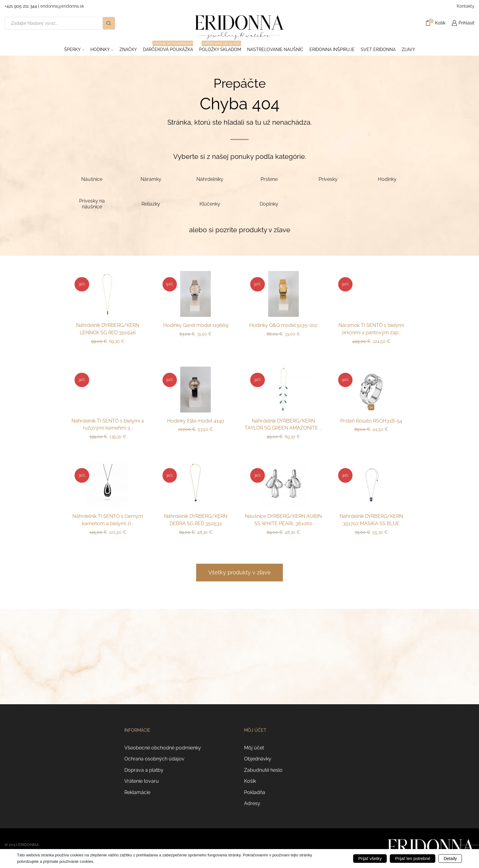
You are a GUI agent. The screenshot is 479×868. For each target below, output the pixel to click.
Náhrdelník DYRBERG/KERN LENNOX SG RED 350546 (108, 329)
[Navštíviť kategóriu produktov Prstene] (269, 179)
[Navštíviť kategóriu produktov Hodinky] (387, 179)
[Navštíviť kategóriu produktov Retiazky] (151, 204)
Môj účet (254, 748)
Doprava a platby (144, 770)
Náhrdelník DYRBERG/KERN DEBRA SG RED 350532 (196, 520)
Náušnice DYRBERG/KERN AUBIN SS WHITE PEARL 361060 (283, 520)
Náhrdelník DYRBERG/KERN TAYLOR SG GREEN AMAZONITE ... (283, 425)
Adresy (252, 803)
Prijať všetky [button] (370, 859)
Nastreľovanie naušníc (275, 49)
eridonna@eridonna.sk (62, 6)
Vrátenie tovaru (142, 781)
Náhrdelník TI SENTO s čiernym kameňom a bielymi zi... (108, 520)
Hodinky (102, 49)
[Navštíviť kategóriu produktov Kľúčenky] (210, 204)
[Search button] (109, 23)
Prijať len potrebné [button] (413, 859)
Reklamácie (137, 792)
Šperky (74, 49)
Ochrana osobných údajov (154, 759)
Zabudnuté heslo (263, 770)
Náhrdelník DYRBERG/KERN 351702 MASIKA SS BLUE (371, 520)
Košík (250, 781)
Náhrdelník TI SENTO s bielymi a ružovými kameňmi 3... (108, 425)
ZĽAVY (408, 49)
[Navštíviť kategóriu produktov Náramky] (151, 179)
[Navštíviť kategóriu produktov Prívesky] (328, 179)
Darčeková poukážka (168, 48)
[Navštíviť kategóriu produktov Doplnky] (269, 204)
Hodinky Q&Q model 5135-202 (283, 325)
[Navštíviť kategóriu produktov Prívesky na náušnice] (92, 204)
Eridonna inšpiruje (332, 49)
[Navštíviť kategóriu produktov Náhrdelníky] (210, 179)
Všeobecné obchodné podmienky (163, 748)
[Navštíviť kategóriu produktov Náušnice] (92, 179)
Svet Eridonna (378, 49)
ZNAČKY (128, 49)
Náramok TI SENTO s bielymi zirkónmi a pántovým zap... (371, 329)
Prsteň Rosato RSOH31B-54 (371, 421)
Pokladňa (255, 792)
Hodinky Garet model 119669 (196, 325)
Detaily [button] (450, 859)
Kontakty (466, 6)
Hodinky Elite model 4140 (196, 421)
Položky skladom (220, 48)
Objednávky (258, 759)
